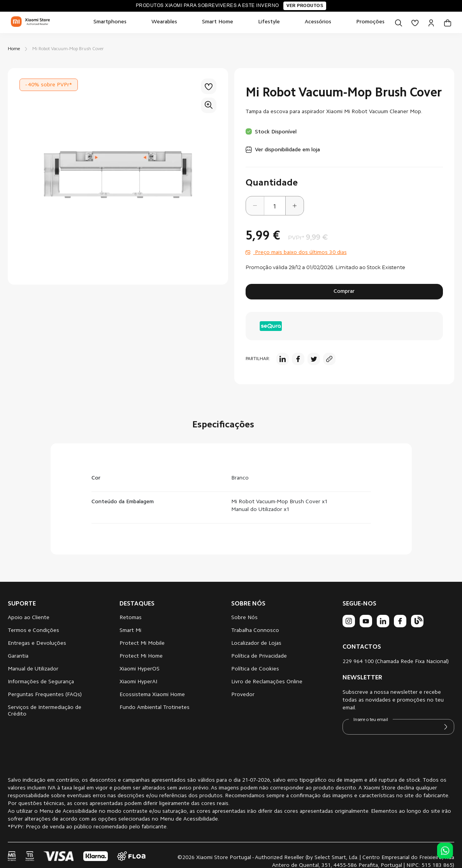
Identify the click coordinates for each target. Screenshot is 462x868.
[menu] (239, 22)
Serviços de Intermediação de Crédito (45, 711)
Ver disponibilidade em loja (287, 150)
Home (14, 49)
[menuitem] (110, 22)
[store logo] (30, 22)
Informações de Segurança (41, 682)
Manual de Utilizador (33, 669)
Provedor (243, 695)
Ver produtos (305, 5)
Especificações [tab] (223, 425)
